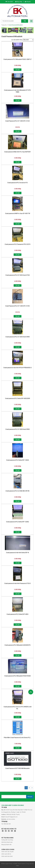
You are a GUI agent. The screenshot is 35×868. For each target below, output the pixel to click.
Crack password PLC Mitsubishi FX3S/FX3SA (17, 676)
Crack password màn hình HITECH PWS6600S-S (17, 368)
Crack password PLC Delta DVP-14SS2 (18, 460)
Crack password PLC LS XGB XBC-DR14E (17, 491)
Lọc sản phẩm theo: (17, 40)
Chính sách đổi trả (6, 854)
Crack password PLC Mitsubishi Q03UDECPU (18, 645)
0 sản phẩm (10, 2)
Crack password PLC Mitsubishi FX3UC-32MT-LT (18, 59)
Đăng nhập (19, 2)
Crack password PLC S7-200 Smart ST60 (18, 275)
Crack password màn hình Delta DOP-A (17, 553)
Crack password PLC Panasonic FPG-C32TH (18, 244)
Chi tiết (17, 70)
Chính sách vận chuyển (7, 852)
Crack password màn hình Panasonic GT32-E (18, 583)
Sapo (17, 866)
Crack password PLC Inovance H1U (18, 183)
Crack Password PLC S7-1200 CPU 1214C (17, 306)
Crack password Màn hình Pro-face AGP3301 (18, 152)
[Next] (32, 788)
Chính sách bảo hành (7, 856)
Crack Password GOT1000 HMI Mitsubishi (17, 768)
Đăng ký (28, 2)
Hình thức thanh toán (7, 842)
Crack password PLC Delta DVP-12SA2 (17, 522)
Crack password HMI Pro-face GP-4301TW (18, 213)
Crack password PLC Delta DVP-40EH (17, 614)
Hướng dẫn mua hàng (7, 840)
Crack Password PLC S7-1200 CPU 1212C (17, 121)
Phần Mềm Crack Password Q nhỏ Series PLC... (17, 738)
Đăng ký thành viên (6, 845)
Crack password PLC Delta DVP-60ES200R (18, 398)
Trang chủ (4, 25)
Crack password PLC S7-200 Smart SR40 (18, 337)
